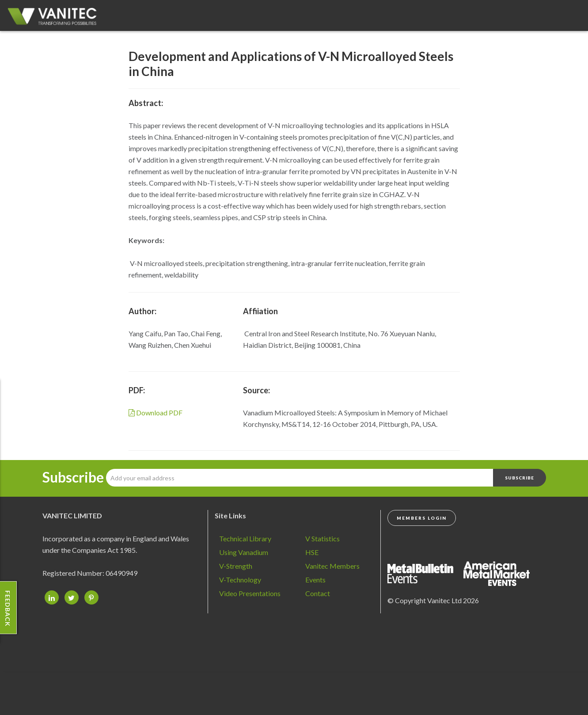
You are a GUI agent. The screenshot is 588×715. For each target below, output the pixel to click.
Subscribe (73, 477)
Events (315, 580)
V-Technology (240, 580)
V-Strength (236, 566)
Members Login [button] (422, 518)
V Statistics (322, 538)
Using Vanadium (244, 552)
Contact (318, 593)
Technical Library (245, 538)
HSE (312, 552)
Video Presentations (250, 593)
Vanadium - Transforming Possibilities (55, 18)
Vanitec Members (332, 566)
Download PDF (156, 413)
